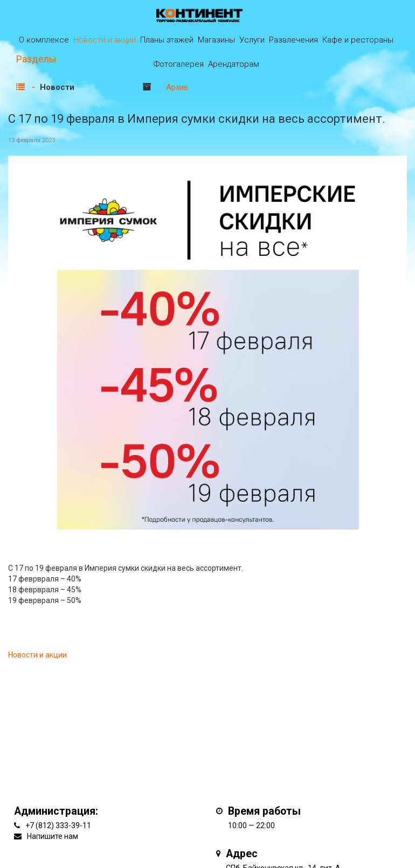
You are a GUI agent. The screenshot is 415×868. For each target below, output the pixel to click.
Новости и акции (105, 40)
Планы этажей (167, 40)
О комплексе (44, 40)
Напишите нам (53, 836)
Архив (177, 87)
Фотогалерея (179, 64)
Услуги (252, 40)
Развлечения (293, 40)
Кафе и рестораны (358, 40)
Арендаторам (234, 64)
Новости (57, 87)
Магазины (216, 40)
